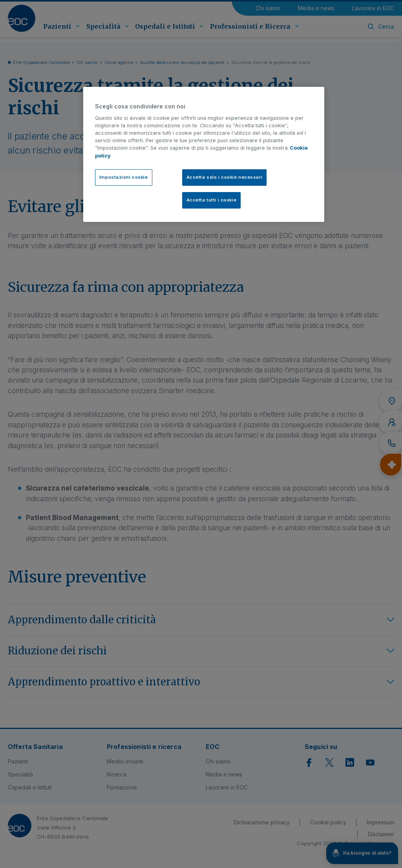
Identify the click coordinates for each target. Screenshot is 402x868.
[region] (204, 154)
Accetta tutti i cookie (212, 200)
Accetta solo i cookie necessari (225, 177)
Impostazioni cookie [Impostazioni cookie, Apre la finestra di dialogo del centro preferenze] (124, 177)
